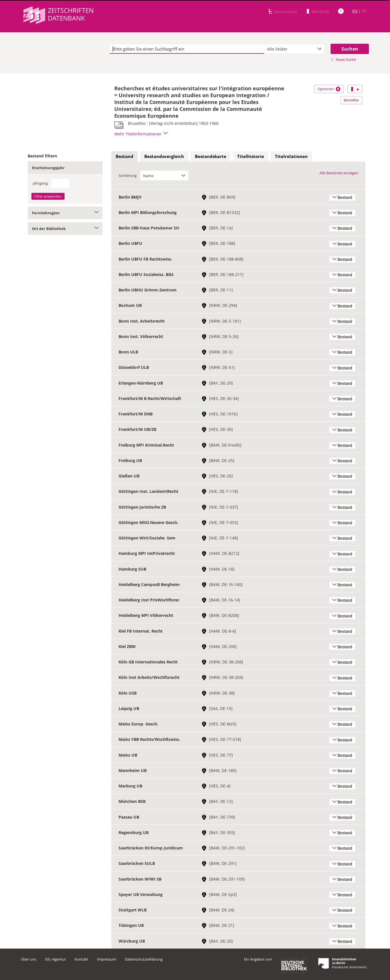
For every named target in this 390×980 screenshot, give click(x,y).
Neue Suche (343, 59)
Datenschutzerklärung (144, 959)
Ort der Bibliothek (65, 229)
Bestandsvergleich (164, 156)
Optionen (329, 89)
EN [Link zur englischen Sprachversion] (355, 11)
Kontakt (81, 959)
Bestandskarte (211, 156)
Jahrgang (40, 183)
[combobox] (294, 49)
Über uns (29, 959)
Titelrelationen (291, 156)
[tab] (125, 157)
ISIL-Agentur (55, 959)
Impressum (107, 959)
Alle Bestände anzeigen (339, 173)
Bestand (125, 156)
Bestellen (351, 100)
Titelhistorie (251, 156)
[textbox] (187, 49)
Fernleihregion (65, 213)
